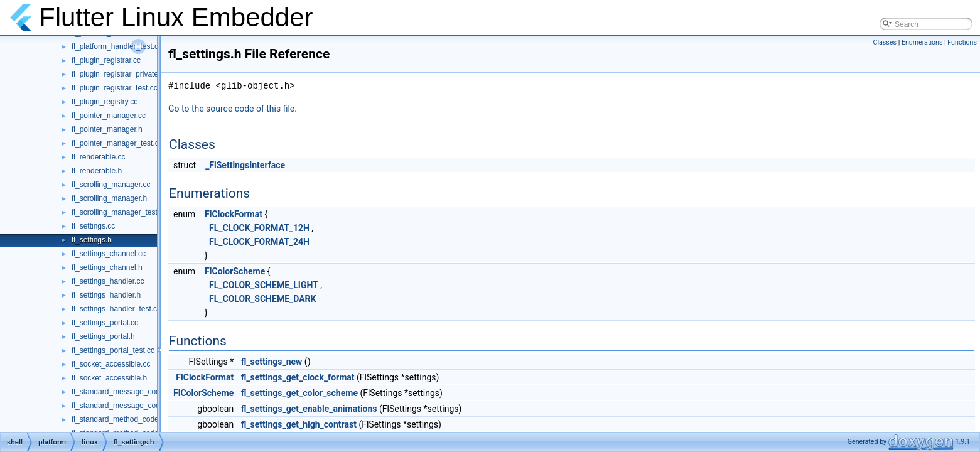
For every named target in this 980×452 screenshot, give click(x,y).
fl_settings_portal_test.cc (113, 350)
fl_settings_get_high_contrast (299, 424)
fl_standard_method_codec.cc (122, 419)
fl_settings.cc (93, 226)
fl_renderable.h (97, 171)
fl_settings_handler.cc (108, 281)
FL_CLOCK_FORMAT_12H (259, 228)
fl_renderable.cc (98, 157)
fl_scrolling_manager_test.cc (119, 212)
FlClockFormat (234, 214)
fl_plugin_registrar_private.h (118, 74)
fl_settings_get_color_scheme (299, 393)
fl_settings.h (92, 240)
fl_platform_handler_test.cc (117, 46)
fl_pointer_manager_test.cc (117, 143)
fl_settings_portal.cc (105, 323)
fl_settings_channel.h (107, 267)
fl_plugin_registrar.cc (106, 60)
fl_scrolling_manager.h (109, 198)
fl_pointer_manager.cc (109, 116)
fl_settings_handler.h (106, 295)
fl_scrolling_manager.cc (111, 185)
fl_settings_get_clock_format (298, 377)
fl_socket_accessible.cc (111, 364)
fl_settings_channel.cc (109, 254)
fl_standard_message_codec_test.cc (133, 406)
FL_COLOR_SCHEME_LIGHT (264, 285)
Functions (962, 42)
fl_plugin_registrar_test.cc (115, 88)
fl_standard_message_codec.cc (125, 392)
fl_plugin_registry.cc (105, 102)
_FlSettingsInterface (245, 165)
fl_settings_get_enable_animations (309, 409)
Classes (885, 42)
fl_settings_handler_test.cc (116, 309)
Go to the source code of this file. (233, 109)
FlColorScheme (235, 271)
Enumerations (922, 42)
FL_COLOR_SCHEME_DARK (262, 299)
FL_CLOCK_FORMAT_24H (259, 242)
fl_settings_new (272, 362)
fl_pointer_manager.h (107, 129)
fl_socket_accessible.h (109, 378)
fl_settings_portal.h (103, 336)
